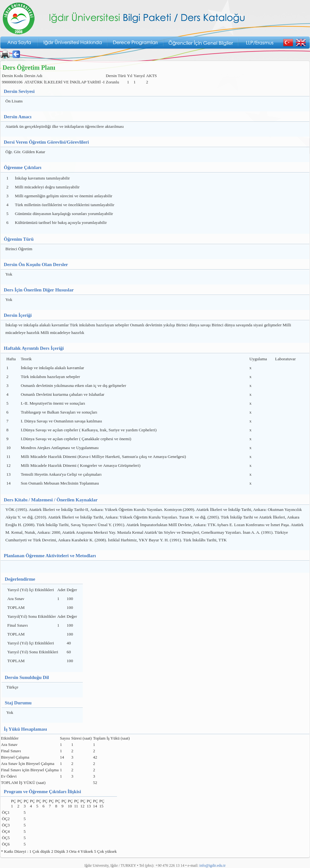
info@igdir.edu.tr (213, 865)
